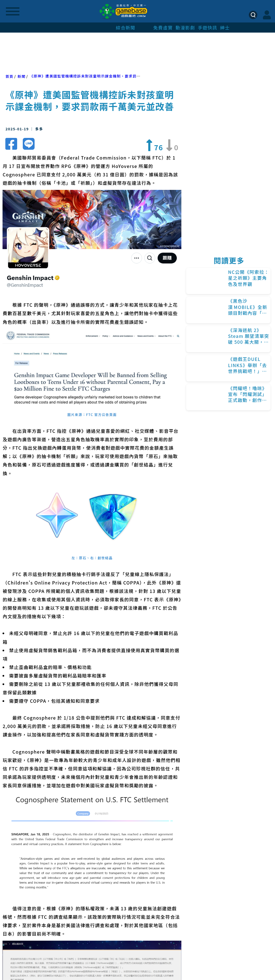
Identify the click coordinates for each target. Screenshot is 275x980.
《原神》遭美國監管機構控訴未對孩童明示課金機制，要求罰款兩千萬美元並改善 (101, 76)
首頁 (9, 76)
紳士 (225, 28)
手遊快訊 (207, 28)
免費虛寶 (163, 28)
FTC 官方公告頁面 (101, 414)
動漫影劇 (185, 28)
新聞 (21, 76)
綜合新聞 (126, 28)
